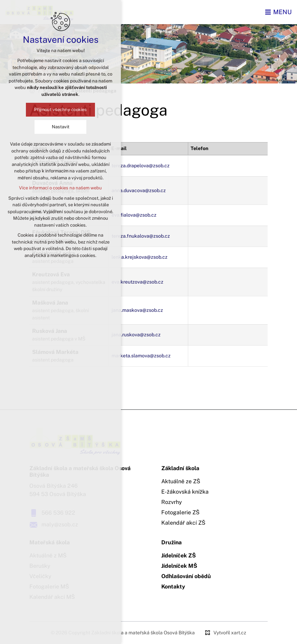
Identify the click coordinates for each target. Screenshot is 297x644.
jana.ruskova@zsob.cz (136, 335)
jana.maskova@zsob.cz (137, 310)
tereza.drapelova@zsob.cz (141, 166)
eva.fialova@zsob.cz (134, 215)
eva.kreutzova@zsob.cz (137, 282)
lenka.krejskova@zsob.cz (140, 257)
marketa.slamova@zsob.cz (141, 356)
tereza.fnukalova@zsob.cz (141, 236)
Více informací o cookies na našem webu (60, 188)
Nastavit (60, 127)
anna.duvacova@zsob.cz (139, 190)
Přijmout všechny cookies (60, 110)
